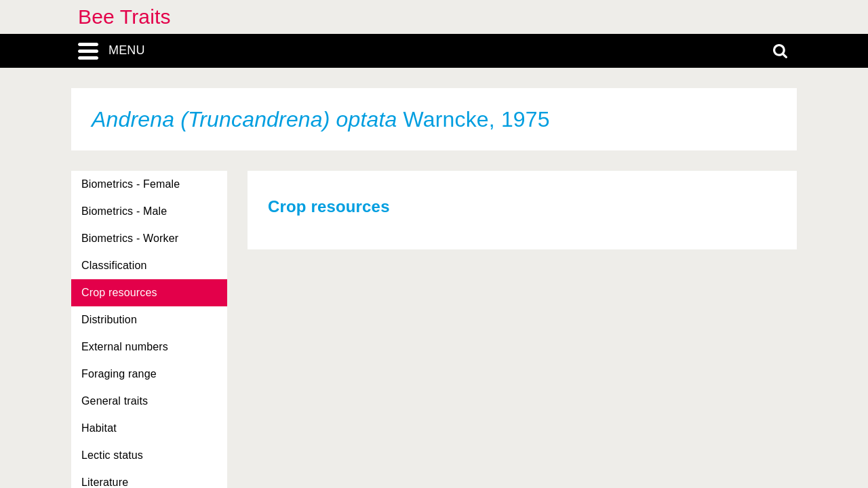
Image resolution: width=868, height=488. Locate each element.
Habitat (99, 428)
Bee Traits (124, 17)
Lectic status (112, 455)
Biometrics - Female (131, 184)
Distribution (109, 320)
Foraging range (119, 374)
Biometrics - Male (124, 211)
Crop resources (119, 292)
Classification (114, 265)
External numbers (125, 347)
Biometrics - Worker (130, 238)
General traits (115, 401)
